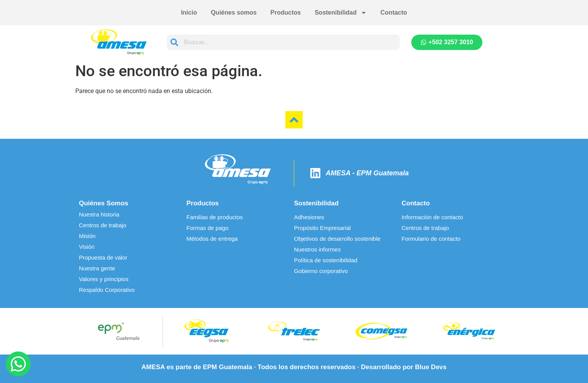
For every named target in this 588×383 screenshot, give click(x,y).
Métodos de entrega (212, 239)
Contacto (394, 12)
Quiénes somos (234, 12)
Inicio (189, 12)
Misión (87, 236)
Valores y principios (104, 279)
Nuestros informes (318, 249)
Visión (87, 247)
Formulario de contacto (431, 239)
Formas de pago (208, 228)
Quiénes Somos (104, 203)
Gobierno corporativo (321, 271)
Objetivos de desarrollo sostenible (337, 239)
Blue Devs (431, 367)
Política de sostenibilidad (326, 260)
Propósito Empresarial (323, 228)
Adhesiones (309, 217)
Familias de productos (215, 217)
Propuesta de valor (103, 257)
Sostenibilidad (340, 13)
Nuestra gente (97, 268)
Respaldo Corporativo (107, 290)
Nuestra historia (99, 214)
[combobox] (283, 42)
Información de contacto (432, 217)
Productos (286, 12)
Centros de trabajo (103, 225)
